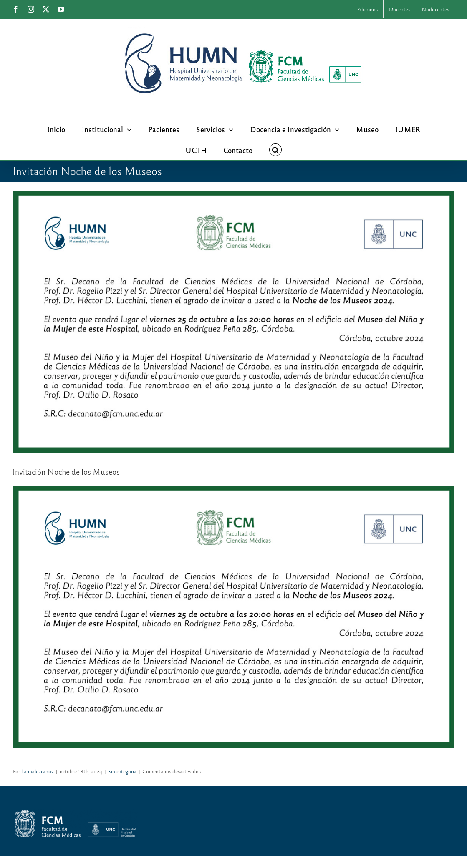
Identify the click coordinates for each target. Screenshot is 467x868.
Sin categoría (122, 771)
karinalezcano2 (38, 771)
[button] (275, 150)
